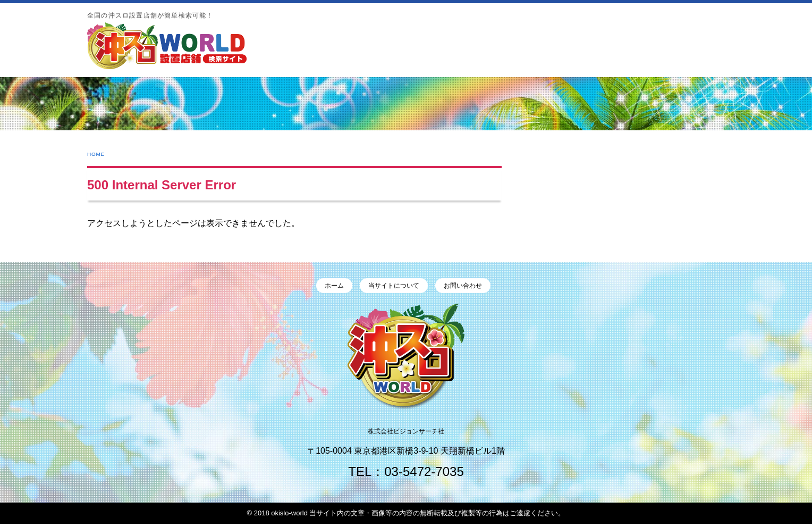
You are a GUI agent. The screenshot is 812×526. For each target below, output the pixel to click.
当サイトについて (394, 287)
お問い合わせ (467, 287)
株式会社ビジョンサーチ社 (406, 432)
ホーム (330, 287)
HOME (99, 153)
